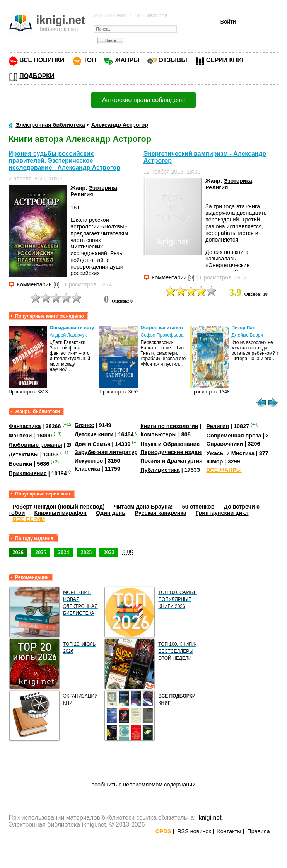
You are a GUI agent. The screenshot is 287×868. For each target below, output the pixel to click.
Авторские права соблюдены (143, 100)
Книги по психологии (169, 426)
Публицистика (160, 470)
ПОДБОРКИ (37, 76)
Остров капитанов (161, 328)
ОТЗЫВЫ (173, 60)
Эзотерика (103, 188)
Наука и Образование (170, 444)
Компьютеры (159, 434)
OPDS (163, 831)
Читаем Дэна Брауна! (143, 507)
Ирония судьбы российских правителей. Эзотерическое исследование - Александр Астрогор (64, 161)
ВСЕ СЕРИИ (29, 519)
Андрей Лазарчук (68, 335)
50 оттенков (198, 507)
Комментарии (34, 284)
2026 (18, 552)
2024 (64, 552)
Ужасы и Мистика (230, 453)
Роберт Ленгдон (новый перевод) (58, 507)
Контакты (229, 831)
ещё (128, 551)
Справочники (225, 444)
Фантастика (25, 426)
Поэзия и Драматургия (172, 461)
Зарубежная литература (108, 452)
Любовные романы (35, 445)
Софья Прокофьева (162, 335)
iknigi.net (209, 818)
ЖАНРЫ (127, 60)
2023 (86, 552)
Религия (82, 194)
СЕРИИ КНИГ (226, 60)
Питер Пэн (243, 328)
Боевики (20, 464)
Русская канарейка (161, 513)
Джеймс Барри (247, 335)
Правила (258, 831)
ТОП (90, 60)
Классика (87, 469)
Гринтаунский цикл (222, 513)
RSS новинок (194, 831)
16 (73, 208)
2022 (109, 552)
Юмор (214, 461)
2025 (41, 552)
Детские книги (94, 434)
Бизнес (85, 425)
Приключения (28, 473)
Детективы (24, 454)
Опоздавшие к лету (72, 328)
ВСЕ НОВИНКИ (42, 60)
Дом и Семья (93, 444)
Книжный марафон (60, 513)
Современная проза (234, 436)
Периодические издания (174, 452)
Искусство (89, 461)
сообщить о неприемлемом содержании (144, 785)
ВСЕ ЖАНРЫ (224, 470)
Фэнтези (20, 436)
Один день (111, 513)
